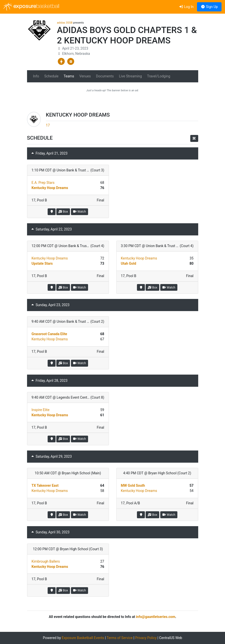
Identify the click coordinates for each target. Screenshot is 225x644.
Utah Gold (129, 263)
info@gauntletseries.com (156, 617)
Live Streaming (130, 76)
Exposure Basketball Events (83, 638)
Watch (80, 212)
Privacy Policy (146, 638)
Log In (186, 7)
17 (48, 125)
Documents (105, 76)
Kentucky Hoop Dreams (50, 188)
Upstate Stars (42, 263)
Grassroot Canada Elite (49, 334)
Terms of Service (120, 638)
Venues (85, 76)
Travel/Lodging (159, 76)
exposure (31, 7)
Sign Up (209, 7)
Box (63, 212)
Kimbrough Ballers (46, 561)
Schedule (51, 76)
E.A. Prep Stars (43, 183)
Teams (69, 76)
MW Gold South (133, 485)
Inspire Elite (40, 410)
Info (36, 76)
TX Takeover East (45, 485)
